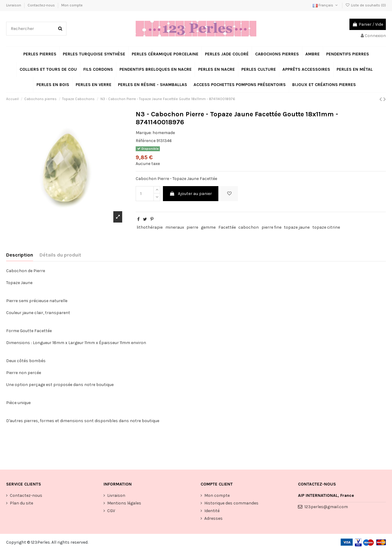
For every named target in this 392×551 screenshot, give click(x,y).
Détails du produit (60, 255)
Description (20, 255)
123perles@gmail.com (326, 507)
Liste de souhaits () (366, 5)
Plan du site (21, 503)
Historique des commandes (231, 503)
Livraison (14, 5)
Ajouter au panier (191, 194)
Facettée (227, 227)
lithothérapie (150, 227)
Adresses (213, 518)
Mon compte (72, 5)
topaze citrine (326, 227)
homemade (164, 133)
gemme (208, 227)
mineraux (175, 227)
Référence (146, 141)
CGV (111, 511)
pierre (192, 227)
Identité (212, 511)
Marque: (144, 133)
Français (326, 5)
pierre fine (271, 227)
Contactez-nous (42, 5)
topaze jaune (297, 227)
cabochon (249, 227)
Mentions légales (124, 503)
